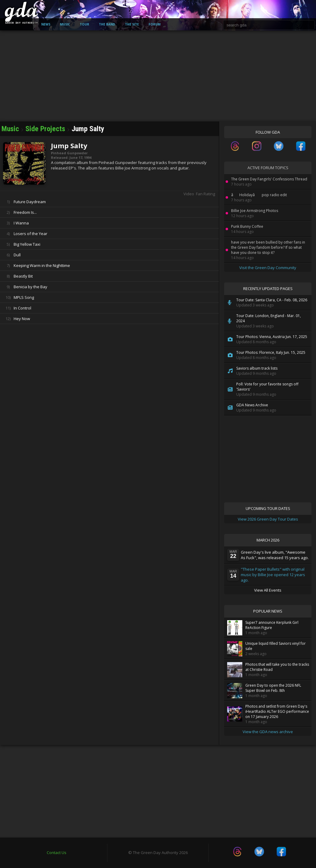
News (46, 24)
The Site (132, 24)
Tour (84, 24)
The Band (107, 24)
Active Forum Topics (268, 168)
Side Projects (46, 129)
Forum (155, 24)
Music (65, 24)
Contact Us (57, 853)
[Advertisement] (158, 76)
